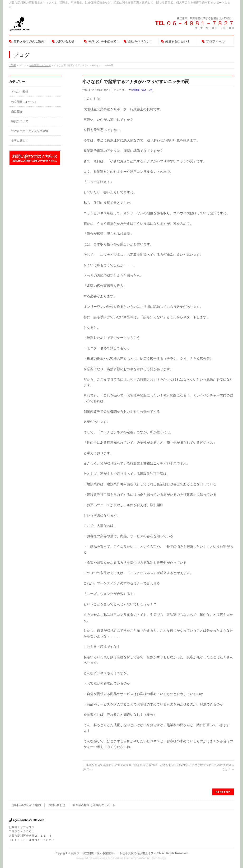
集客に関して (20, 141)
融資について (20, 121)
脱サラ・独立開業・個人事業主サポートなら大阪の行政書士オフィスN (116, 853)
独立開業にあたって (40, 65)
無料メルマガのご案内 (27, 805)
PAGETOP (223, 792)
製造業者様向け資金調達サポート (94, 805)
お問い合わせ (57, 805)
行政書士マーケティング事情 (30, 131)
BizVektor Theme (122, 858)
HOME (12, 65)
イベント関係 (20, 92)
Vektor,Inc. (144, 858)
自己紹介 (17, 112)
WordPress (100, 858)
